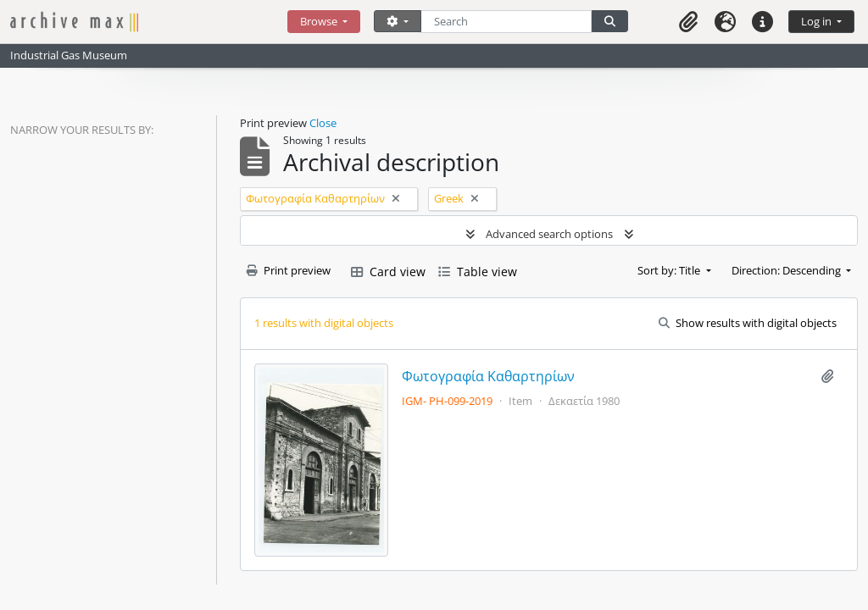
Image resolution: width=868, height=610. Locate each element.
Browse (320, 21)
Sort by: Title (670, 270)
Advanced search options (549, 234)
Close (323, 123)
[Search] (506, 22)
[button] (688, 22)
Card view (388, 272)
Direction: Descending (787, 270)
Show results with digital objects (748, 323)
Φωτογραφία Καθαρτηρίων (488, 377)
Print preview (289, 270)
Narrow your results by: (82, 130)
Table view (478, 272)
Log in (818, 21)
